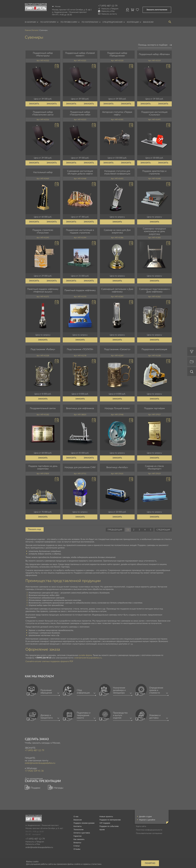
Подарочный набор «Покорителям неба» (80, 113)
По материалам (90, 21)
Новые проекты (106, 815)
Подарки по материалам (110, 819)
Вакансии (148, 21)
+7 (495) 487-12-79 (108, 6)
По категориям (48, 21)
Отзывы (77, 848)
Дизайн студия (145, 815)
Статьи (77, 845)
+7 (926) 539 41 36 (34, 770)
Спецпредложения (112, 21)
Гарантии (77, 835)
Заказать (34, 103)
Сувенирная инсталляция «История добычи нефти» (80, 172)
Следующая (163, 529)
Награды (59, 787)
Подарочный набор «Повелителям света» (43, 113)
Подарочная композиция (154, 349)
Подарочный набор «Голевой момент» (80, 53)
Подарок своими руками (84, 822)
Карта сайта (141, 825)
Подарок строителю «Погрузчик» (43, 231)
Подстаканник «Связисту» (117, 349)
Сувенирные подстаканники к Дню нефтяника (154, 290)
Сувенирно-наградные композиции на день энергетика (154, 230)
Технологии (78, 828)
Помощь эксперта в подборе (153, 44)
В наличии (30, 21)
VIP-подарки (105, 822)
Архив (102, 828)
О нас (76, 815)
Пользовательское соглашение (149, 832)
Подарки (36, 787)
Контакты (78, 825)
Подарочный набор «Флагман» (154, 53)
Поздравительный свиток (43, 408)
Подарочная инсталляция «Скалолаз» (154, 113)
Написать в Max (108, 11)
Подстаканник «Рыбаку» (43, 349)
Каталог (35, 29)
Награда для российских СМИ (80, 467)
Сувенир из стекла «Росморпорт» (154, 467)
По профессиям (69, 21)
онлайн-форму (85, 654)
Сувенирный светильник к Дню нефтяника (117, 290)
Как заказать (79, 838)
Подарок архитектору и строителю (154, 172)
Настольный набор (43, 172)
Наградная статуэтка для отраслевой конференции (117, 172)
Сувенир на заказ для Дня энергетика (117, 231)
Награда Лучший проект (117, 408)
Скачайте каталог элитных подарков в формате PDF (49, 660)
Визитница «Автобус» (117, 467)
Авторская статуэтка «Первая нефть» (117, 113)
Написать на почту (109, 14)
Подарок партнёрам (154, 408)
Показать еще (35, 528)
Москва (58, 6)
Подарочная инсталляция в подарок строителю (80, 231)
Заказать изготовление (157, 9)
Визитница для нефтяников (80, 408)
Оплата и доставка (82, 832)
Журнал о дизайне (147, 819)
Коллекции (133, 21)
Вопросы (77, 842)
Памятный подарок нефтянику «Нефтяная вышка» (43, 290)
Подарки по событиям (109, 825)
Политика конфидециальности (149, 829)
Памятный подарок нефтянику (80, 290)
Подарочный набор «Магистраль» (43, 53)
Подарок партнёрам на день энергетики (43, 467)
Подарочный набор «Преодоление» (117, 53)
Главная (28, 29)
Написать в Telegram (110, 9)
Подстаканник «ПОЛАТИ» (80, 349)
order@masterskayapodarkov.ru (88, 657)
